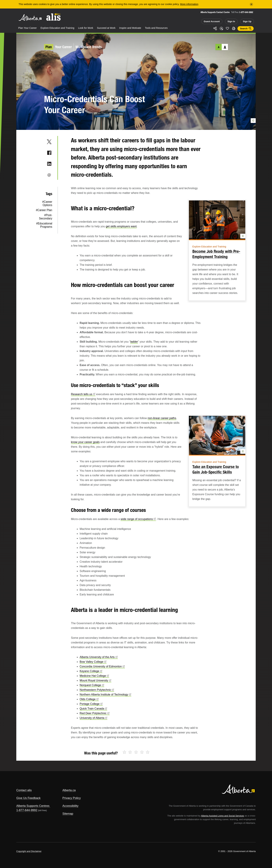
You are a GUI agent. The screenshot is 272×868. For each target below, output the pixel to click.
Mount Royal (95, 680)
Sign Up (247, 21)
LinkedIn (49, 164)
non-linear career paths (162, 418)
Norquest (92, 685)
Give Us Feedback (28, 798)
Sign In (231, 21)
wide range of (138, 519)
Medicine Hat (94, 676)
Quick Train (93, 709)
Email (49, 175)
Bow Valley (93, 662)
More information (189, 4)
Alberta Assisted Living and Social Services (222, 816)
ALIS (54, 17)
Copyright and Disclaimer (29, 851)
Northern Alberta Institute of (105, 695)
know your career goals (85, 442)
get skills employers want (121, 226)
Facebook (49, 153)
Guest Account (212, 21)
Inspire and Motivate (130, 28)
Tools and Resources (156, 28)
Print (234, 28)
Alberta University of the (99, 657)
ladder (134, 342)
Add (221, 28)
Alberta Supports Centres (33, 806)
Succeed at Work (106, 28)
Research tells (83, 394)
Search (244, 29)
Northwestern (97, 690)
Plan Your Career (27, 28)
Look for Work (86, 28)
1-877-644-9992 (246, 12)
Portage (91, 704)
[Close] (251, 4)
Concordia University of (102, 666)
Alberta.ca (69, 790)
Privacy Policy (72, 798)
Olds (89, 699)
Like (227, 28)
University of (93, 718)
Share (215, 28)
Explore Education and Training (58, 28)
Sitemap (68, 814)
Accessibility (71, 806)
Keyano (91, 671)
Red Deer (95, 713)
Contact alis (24, 790)
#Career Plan (44, 210)
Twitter (49, 142)
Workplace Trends (89, 47)
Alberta (30, 18)
